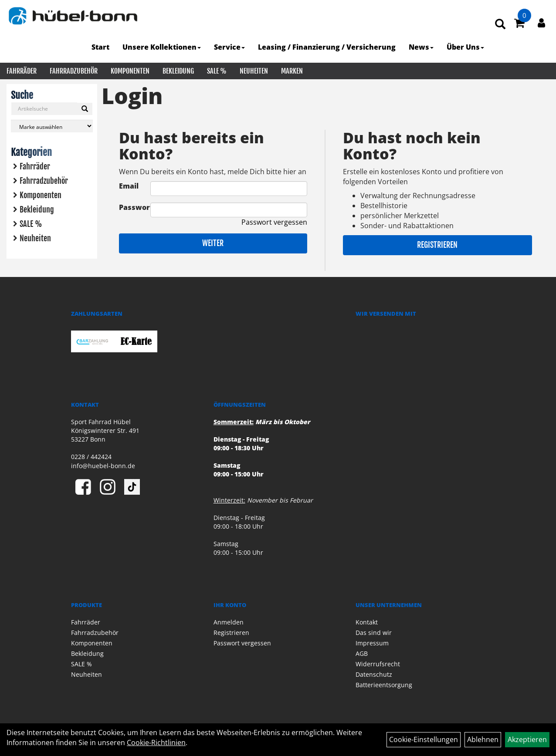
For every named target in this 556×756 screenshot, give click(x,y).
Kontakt (367, 622)
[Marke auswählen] (52, 126)
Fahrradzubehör (74, 71)
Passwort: (135, 207)
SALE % (217, 71)
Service (229, 47)
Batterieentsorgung (384, 685)
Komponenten (130, 71)
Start (100, 47)
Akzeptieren (527, 739)
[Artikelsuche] (500, 25)
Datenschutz (374, 674)
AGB (362, 653)
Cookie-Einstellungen (424, 739)
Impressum (372, 643)
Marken (292, 71)
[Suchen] (85, 109)
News (421, 47)
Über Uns (465, 47)
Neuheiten (254, 71)
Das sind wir (374, 633)
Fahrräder (22, 71)
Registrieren (437, 245)
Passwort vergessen (274, 222)
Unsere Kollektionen (162, 47)
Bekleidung (178, 71)
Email (129, 186)
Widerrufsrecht (378, 664)
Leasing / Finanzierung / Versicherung (327, 47)
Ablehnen (483, 739)
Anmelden (229, 622)
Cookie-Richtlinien (156, 742)
